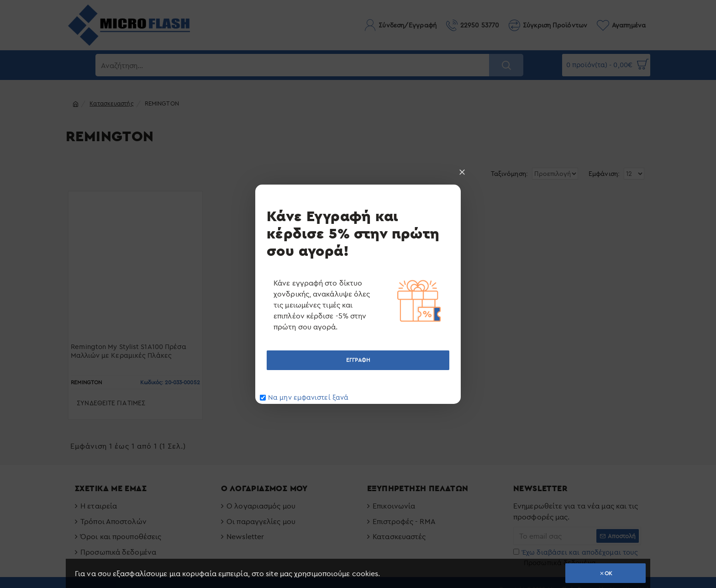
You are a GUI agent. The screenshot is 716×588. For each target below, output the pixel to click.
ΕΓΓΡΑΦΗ (358, 360)
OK (608, 573)
